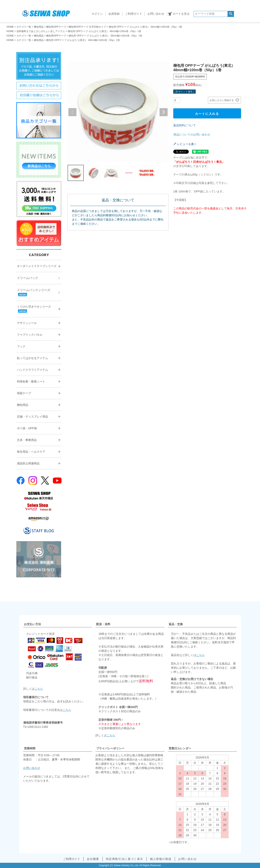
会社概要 (93, 859)
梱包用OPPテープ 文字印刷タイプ (87, 27)
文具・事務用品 (27, 440)
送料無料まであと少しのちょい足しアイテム (41, 31)
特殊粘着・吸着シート (31, 381)
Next (164, 112)
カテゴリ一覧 (24, 27)
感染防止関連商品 (28, 463)
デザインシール (27, 323)
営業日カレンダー (180, 748)
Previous (72, 112)
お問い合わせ (156, 14)
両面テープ (24, 393)
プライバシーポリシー (110, 748)
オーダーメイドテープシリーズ (37, 266)
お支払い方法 (32, 624)
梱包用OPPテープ (56, 27)
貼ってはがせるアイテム (32, 358)
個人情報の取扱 (161, 859)
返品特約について (185, 125)
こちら (39, 689)
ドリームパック (28, 278)
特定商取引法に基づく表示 (125, 859)
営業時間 (30, 748)
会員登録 (114, 14)
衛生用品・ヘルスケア (31, 452)
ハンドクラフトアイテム (32, 370)
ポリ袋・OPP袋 (27, 428)
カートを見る (181, 14)
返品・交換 (176, 624)
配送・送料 (103, 624)
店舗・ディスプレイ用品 (32, 417)
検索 (231, 14)
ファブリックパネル (30, 335)
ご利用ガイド (134, 14)
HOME (10, 27)
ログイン (97, 14)
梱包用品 (39, 27)
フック (21, 346)
